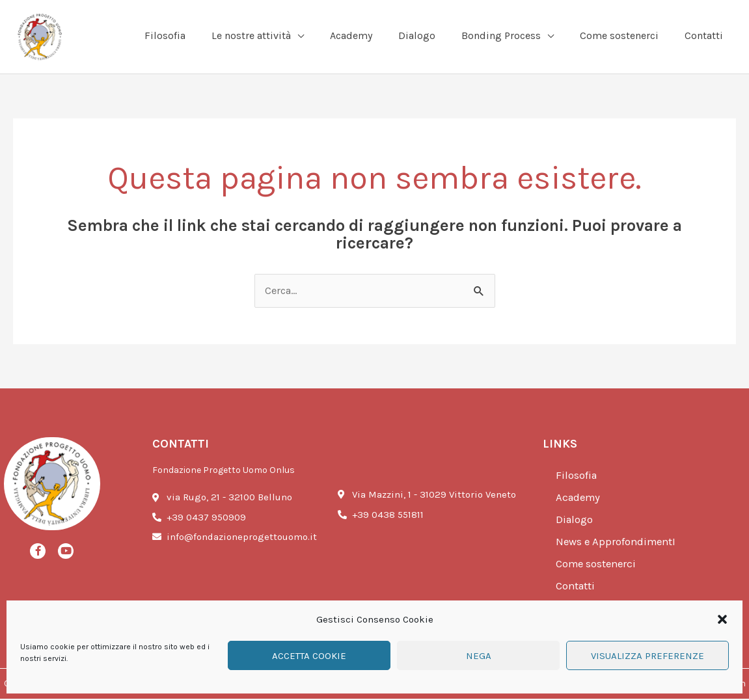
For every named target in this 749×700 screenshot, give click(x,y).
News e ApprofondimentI (618, 543)
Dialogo (575, 521)
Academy (579, 499)
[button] (722, 619)
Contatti (576, 587)
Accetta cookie (309, 656)
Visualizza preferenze (647, 656)
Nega (479, 656)
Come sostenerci (597, 565)
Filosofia (577, 477)
